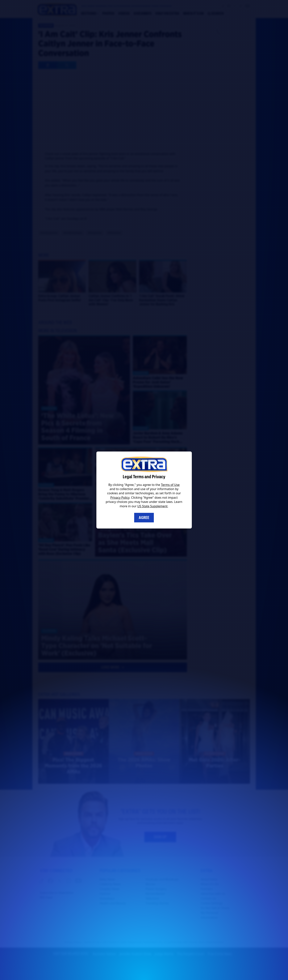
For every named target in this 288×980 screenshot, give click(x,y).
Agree (144, 518)
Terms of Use (170, 485)
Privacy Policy (120, 498)
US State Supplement (152, 506)
